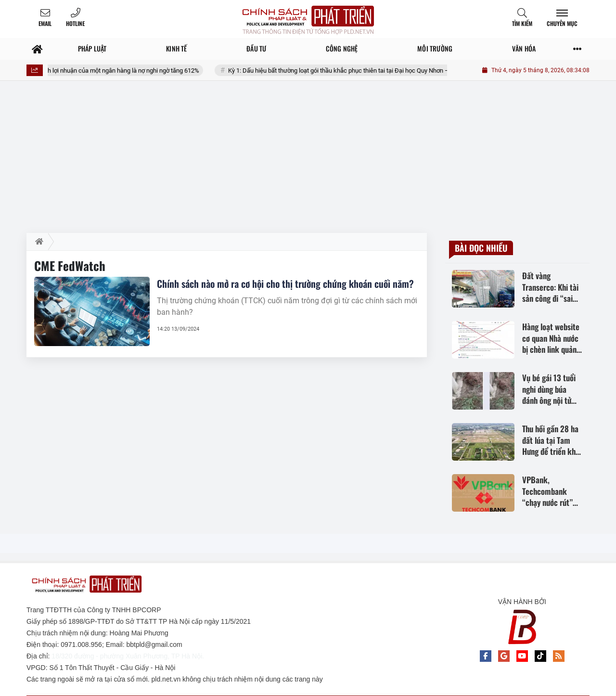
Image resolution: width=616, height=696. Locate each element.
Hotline (75, 23)
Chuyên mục (562, 23)
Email (45, 23)
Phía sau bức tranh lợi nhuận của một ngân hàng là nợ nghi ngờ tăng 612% (115, 71)
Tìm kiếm (522, 23)
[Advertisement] (308, 161)
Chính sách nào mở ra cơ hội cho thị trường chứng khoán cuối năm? (285, 284)
